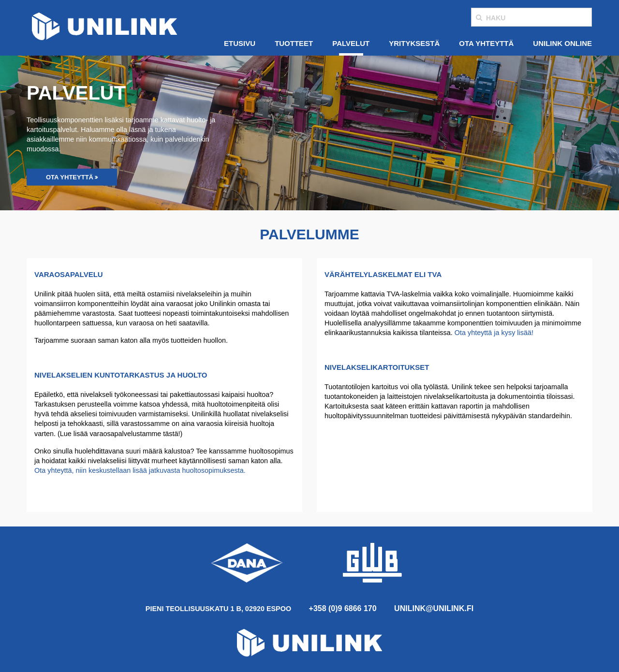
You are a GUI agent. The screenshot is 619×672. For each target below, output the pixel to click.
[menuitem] (240, 44)
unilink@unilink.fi (434, 608)
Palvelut (351, 43)
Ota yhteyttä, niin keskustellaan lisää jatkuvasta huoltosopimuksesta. (140, 470)
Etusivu (240, 43)
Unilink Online (562, 43)
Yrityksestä (414, 43)
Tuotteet (294, 43)
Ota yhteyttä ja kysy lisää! (494, 333)
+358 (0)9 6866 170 (343, 608)
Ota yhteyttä (486, 43)
